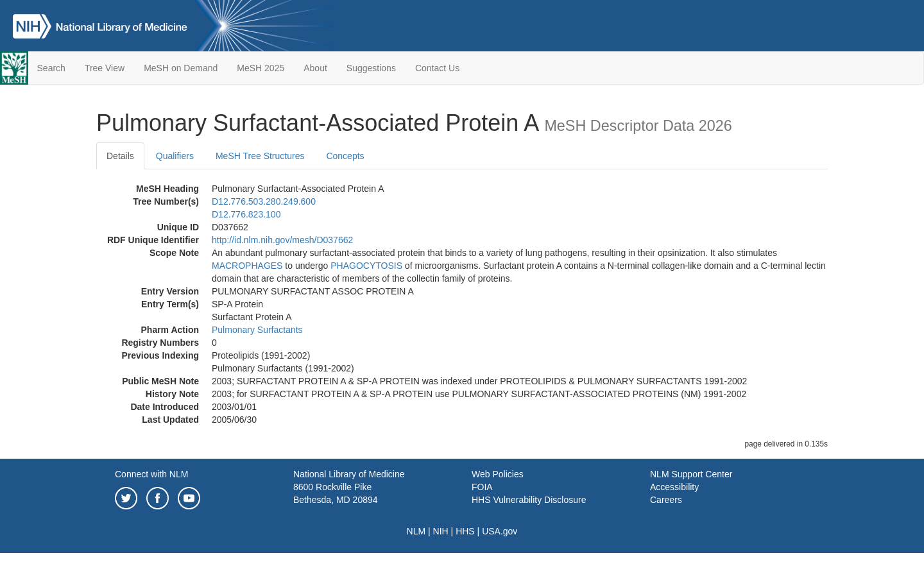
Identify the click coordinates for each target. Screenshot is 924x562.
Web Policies (498, 474)
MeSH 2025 (261, 68)
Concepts (345, 156)
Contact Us (437, 68)
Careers (666, 500)
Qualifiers (175, 156)
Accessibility (674, 487)
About (315, 68)
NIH (441, 531)
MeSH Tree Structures (260, 156)
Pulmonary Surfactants (257, 330)
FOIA (482, 487)
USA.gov (500, 531)
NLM (416, 531)
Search (51, 68)
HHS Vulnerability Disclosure (529, 500)
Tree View (105, 68)
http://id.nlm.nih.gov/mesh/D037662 (282, 240)
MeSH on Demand (181, 68)
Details (120, 156)
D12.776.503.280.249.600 (264, 201)
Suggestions (371, 68)
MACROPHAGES (247, 266)
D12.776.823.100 (246, 214)
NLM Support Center (691, 474)
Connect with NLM (151, 474)
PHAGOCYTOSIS (366, 266)
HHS (465, 531)
